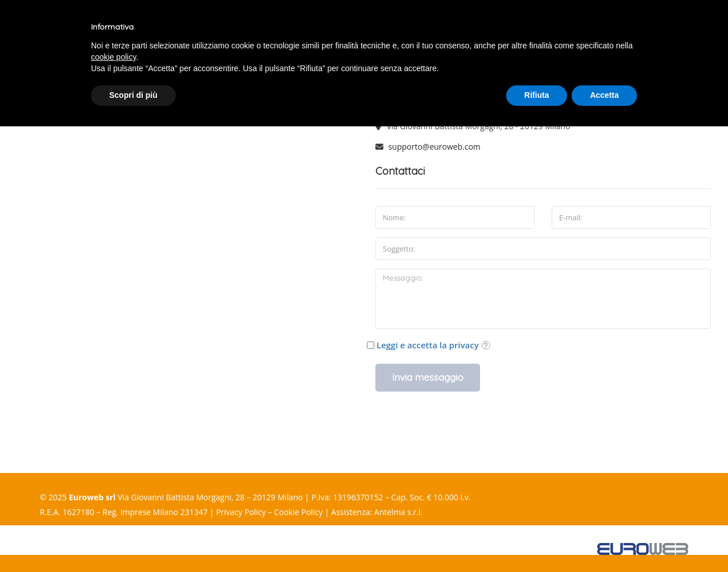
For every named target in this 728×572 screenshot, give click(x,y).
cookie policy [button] (113, 57)
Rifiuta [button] (537, 95)
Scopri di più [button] (133, 95)
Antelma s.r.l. (398, 512)
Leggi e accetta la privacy (428, 345)
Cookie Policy (299, 512)
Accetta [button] (604, 95)
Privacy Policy (241, 512)
